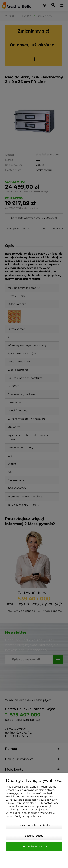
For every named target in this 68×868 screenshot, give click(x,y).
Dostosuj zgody (34, 836)
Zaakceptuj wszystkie (34, 846)
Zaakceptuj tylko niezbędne (34, 825)
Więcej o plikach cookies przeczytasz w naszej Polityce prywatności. (31, 814)
